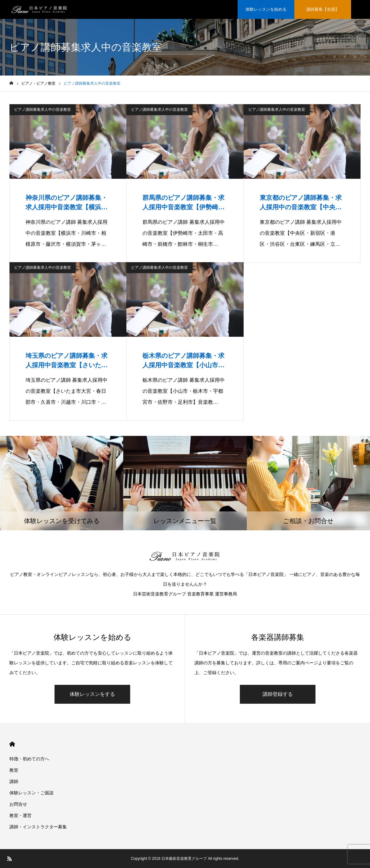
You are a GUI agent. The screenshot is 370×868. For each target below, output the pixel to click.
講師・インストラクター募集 (38, 827)
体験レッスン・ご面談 (32, 793)
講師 (14, 781)
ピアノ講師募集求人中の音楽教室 (43, 110)
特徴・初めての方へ (29, 759)
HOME (12, 744)
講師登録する (278, 694)
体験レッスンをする (92, 694)
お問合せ (18, 804)
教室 (14, 770)
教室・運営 (20, 815)
